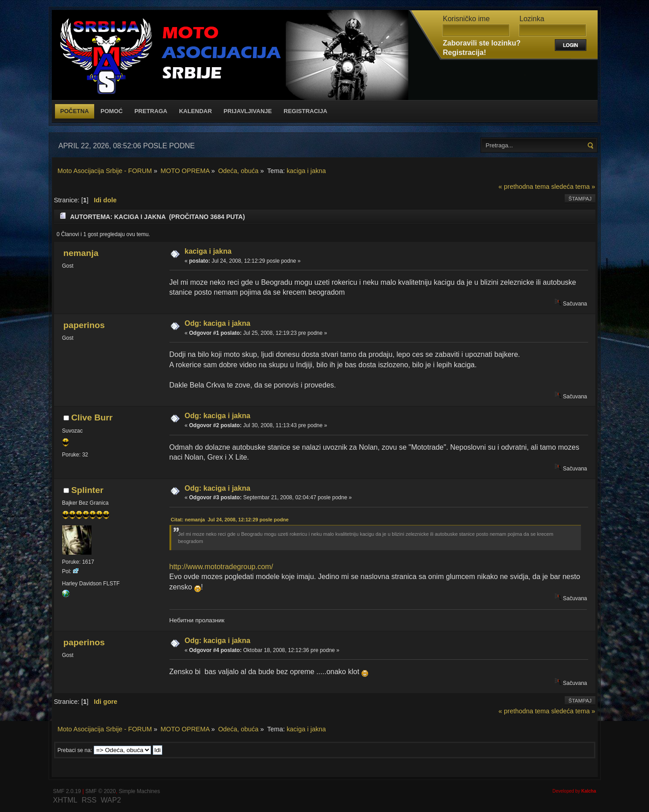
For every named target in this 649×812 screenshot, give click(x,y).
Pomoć (112, 111)
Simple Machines (139, 791)
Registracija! (465, 52)
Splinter (87, 490)
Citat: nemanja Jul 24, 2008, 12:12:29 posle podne (230, 520)
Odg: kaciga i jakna (218, 323)
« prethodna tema (524, 187)
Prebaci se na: (75, 750)
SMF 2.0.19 (67, 791)
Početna (75, 111)
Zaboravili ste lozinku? (482, 43)
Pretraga (151, 111)
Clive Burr (92, 417)
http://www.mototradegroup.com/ (221, 567)
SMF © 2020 (101, 791)
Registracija (305, 111)
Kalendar (195, 111)
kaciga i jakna (208, 251)
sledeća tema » (573, 187)
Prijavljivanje (248, 111)
